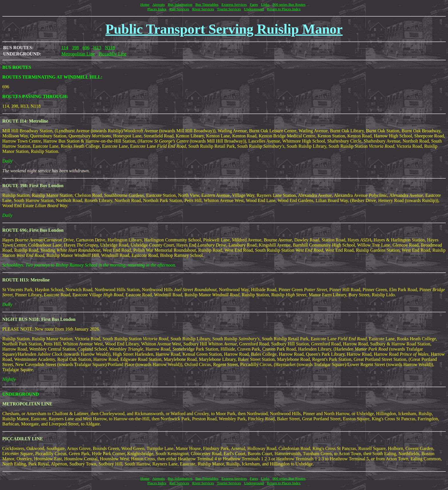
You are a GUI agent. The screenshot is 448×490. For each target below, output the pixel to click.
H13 (97, 48)
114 (65, 48)
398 (75, 48)
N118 (110, 48)
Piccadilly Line (112, 54)
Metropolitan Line (78, 54)
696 (86, 48)
